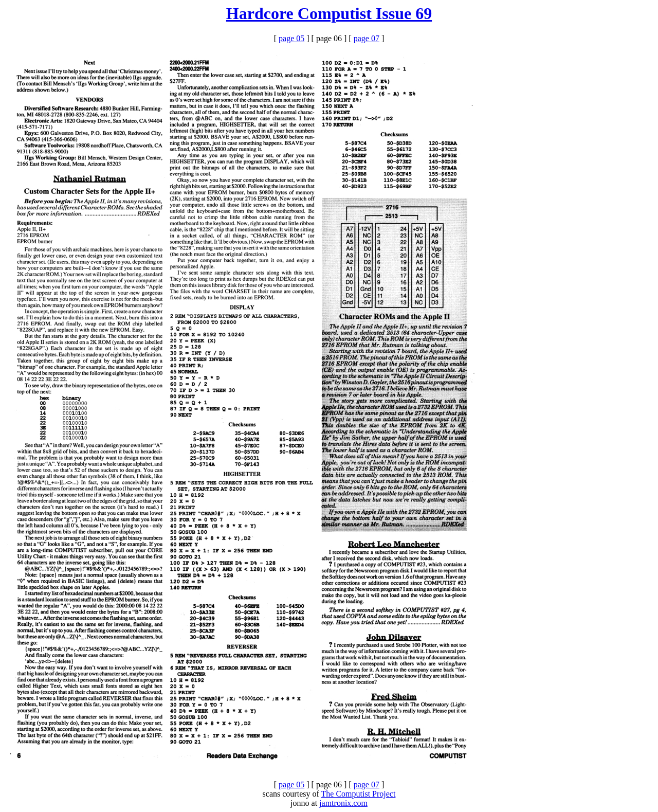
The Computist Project (359, 794)
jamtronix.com (343, 803)
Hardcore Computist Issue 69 (329, 13)
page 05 (291, 38)
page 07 (367, 38)
